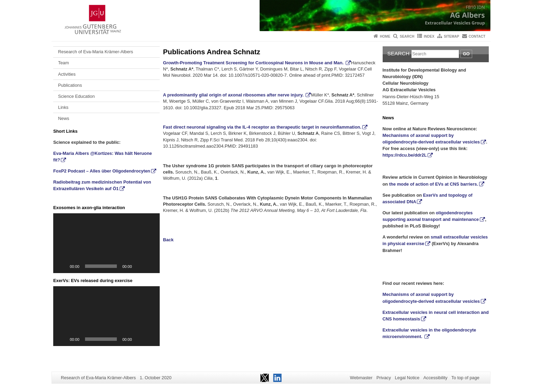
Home (385, 36)
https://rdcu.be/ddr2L (405, 155)
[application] (106, 243)
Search (407, 36)
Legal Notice (407, 378)
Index (429, 36)
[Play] (62, 266)
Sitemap (451, 36)
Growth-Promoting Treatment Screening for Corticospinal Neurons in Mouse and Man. (254, 63)
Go (466, 54)
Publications (70, 85)
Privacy (384, 378)
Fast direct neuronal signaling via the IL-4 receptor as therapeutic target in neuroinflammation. (262, 127)
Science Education (76, 96)
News (64, 118)
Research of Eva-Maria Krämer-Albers (96, 52)
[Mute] (140, 266)
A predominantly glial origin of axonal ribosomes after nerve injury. (234, 95)
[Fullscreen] (151, 266)
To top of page (465, 378)
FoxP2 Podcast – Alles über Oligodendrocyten (102, 171)
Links (63, 107)
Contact (477, 36)
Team (63, 63)
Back (169, 240)
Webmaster (361, 378)
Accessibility (436, 378)
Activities (67, 74)
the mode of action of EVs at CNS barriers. (434, 184)
